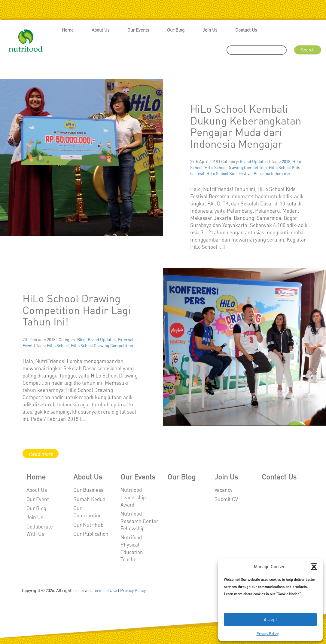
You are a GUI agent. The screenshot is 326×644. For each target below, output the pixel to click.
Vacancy (224, 490)
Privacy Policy (268, 634)
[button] (314, 567)
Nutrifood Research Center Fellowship (139, 521)
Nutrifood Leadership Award (133, 497)
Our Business (88, 490)
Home (68, 30)
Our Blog (176, 30)
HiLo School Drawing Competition (236, 167)
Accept (270, 619)
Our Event (38, 499)
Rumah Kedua (89, 499)
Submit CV (226, 499)
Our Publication (91, 534)
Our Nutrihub (88, 525)
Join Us (210, 30)
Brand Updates (254, 161)
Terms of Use (105, 590)
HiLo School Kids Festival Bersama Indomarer (248, 173)
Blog (81, 339)
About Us (101, 30)
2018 (286, 161)
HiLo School (58, 345)
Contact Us (246, 30)
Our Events (138, 30)
